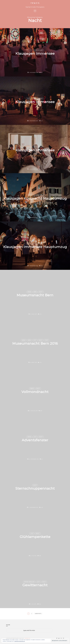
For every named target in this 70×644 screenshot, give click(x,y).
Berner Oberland (29, 582)
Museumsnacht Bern (35, 295)
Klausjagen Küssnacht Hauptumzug (35, 199)
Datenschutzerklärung (20, 641)
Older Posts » (38, 614)
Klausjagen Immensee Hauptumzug (35, 247)
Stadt (46, 340)
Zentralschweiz (38, 50)
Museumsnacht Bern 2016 (35, 344)
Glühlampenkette (35, 537)
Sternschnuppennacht (35, 488)
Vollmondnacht (35, 392)
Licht (35, 340)
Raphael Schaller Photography (35, 7)
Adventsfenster (35, 440)
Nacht (29, 50)
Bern (35, 292)
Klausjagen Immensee (35, 54)
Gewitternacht (35, 585)
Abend (29, 292)
